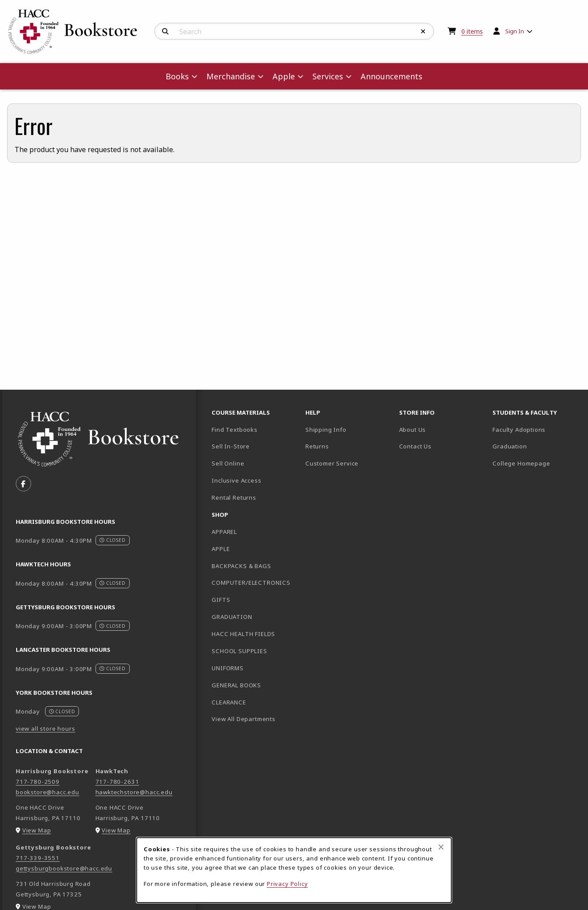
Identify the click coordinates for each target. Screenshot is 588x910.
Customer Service (332, 463)
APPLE (221, 549)
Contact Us (415, 446)
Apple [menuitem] (284, 76)
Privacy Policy (287, 884)
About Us (413, 430)
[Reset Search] (423, 32)
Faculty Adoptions (519, 430)
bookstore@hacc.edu (48, 792)
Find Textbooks (235, 430)
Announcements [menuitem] (391, 76)
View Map (37, 830)
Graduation (510, 446)
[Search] (165, 32)
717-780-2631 (117, 782)
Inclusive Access (236, 480)
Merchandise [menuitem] (231, 76)
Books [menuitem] (177, 76)
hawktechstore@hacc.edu (134, 792)
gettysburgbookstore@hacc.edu (64, 868)
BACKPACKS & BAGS (241, 566)
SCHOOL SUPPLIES (239, 651)
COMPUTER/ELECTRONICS (251, 583)
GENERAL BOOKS (236, 685)
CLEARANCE (229, 702)
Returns (317, 446)
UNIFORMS (228, 668)
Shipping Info (326, 430)
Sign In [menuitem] (515, 31)
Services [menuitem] (328, 76)
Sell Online (228, 463)
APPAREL (224, 532)
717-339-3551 (38, 858)
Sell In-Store (231, 446)
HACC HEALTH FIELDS (243, 634)
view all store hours (46, 729)
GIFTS (221, 600)
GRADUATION (232, 617)
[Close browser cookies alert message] (441, 847)
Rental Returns (234, 498)
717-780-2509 (38, 782)
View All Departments (244, 719)
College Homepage (536, 463)
